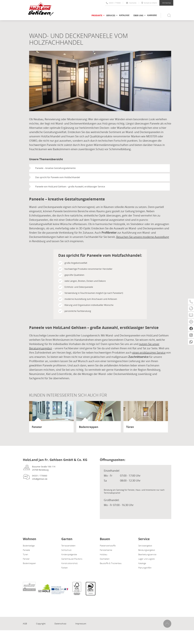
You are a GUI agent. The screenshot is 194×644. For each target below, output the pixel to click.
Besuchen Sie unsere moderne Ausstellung (143, 237)
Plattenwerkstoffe (108, 546)
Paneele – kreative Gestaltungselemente (55, 168)
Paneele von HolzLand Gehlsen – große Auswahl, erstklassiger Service (70, 187)
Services (111, 15)
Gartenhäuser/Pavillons (72, 559)
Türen (25, 554)
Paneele (26, 550)
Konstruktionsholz (69, 563)
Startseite (131, 3)
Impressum (81, 624)
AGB (25, 624)
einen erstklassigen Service (149, 353)
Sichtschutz (66, 550)
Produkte (97, 15)
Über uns (138, 15)
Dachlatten (105, 559)
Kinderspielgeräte (69, 554)
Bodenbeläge (29, 546)
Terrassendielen (68, 546)
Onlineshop (167, 3)
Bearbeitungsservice (147, 554)
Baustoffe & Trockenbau (111, 563)
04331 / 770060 (113, 3)
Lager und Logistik (147, 559)
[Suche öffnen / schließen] (167, 15)
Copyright (41, 624)
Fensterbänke (106, 550)
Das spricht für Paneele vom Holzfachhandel (58, 177)
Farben (65, 568)
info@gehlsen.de (40, 479)
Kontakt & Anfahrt (149, 3)
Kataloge (124, 15)
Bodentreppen (29, 563)
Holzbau (104, 554)
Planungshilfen (145, 568)
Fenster (26, 559)
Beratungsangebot (147, 550)
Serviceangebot (145, 546)
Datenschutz (60, 624)
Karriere (152, 15)
